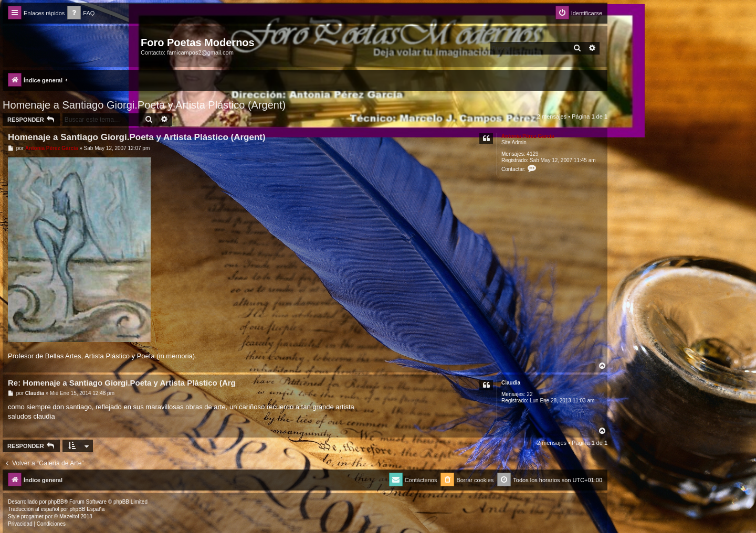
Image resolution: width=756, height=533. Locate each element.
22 (529, 394)
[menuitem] (81, 13)
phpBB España (87, 509)
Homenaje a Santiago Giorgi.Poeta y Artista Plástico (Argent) (144, 105)
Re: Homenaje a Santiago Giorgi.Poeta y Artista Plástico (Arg (122, 383)
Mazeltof (69, 516)
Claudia (511, 383)
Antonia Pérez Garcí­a (528, 136)
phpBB (56, 502)
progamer (32, 516)
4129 (532, 154)
